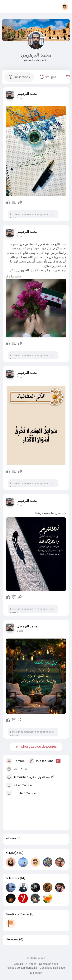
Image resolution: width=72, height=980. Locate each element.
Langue (36, 973)
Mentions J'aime (18, 914)
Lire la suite (14, 277)
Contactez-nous (48, 964)
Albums (11, 838)
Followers (12, 878)
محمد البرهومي (36, 55)
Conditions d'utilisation (53, 968)
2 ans (20, 98)
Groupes (12, 939)
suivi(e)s (12, 853)
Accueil (19, 964)
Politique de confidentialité (21, 968)
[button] (65, 7)
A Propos (31, 964)
